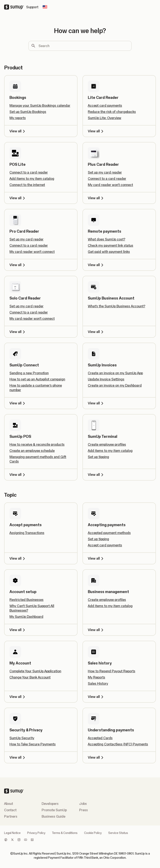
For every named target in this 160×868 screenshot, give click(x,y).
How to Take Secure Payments (33, 744)
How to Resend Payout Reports (112, 671)
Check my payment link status (111, 245)
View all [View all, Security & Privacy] (18, 757)
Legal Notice (12, 833)
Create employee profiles (107, 444)
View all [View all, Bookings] (18, 131)
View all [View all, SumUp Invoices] (96, 403)
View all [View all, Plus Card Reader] (96, 198)
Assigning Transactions (27, 533)
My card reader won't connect (110, 185)
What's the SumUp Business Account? (116, 306)
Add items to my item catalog (32, 179)
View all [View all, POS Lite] (18, 198)
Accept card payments (105, 105)
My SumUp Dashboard (26, 617)
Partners (11, 816)
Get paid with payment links (109, 252)
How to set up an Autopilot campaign (37, 379)
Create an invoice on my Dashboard (115, 385)
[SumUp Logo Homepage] (15, 7)
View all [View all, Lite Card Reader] (96, 131)
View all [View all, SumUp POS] (18, 475)
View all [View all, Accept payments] (18, 558)
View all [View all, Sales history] (96, 697)
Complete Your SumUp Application (35, 671)
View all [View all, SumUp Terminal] (96, 475)
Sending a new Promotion (29, 373)
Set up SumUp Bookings (28, 112)
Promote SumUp (54, 810)
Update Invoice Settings (106, 379)
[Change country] (45, 7)
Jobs (83, 804)
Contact (10, 810)
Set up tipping (98, 457)
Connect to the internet (27, 185)
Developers (50, 804)
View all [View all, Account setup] (18, 630)
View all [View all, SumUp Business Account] (96, 332)
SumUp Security (22, 738)
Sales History (98, 683)
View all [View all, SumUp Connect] (18, 403)
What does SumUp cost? (106, 239)
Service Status (118, 833)
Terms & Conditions (65, 833)
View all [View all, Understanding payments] (96, 757)
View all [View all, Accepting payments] (96, 558)
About (9, 804)
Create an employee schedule (32, 451)
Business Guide (54, 816)
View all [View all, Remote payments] (96, 265)
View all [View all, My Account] (18, 697)
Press (84, 810)
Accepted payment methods (109, 533)
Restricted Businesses (26, 600)
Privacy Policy (36, 833)
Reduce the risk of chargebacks (112, 112)
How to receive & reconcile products (37, 444)
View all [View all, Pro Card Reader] (18, 265)
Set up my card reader (105, 172)
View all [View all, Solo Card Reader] (18, 332)
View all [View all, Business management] (96, 630)
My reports (18, 118)
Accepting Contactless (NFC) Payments (118, 744)
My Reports (96, 677)
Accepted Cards (100, 738)
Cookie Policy (93, 833)
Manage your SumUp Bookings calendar (40, 105)
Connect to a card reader (29, 172)
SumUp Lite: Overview (105, 118)
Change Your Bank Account (30, 677)
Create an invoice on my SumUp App (115, 373)
